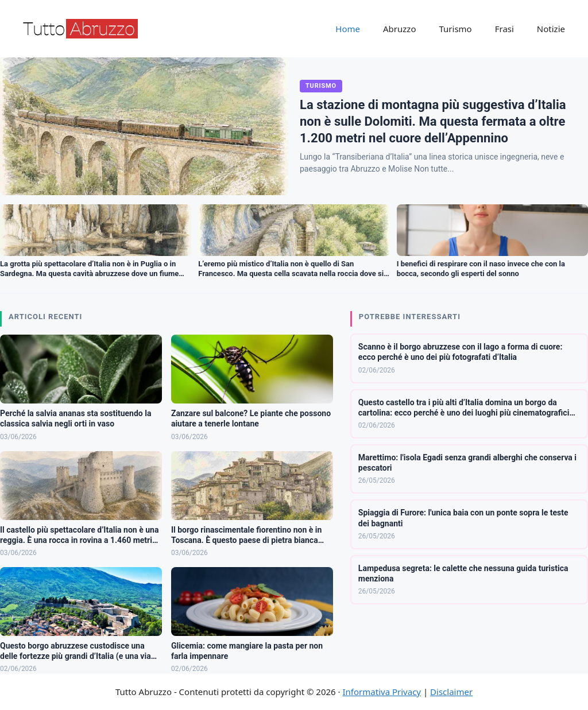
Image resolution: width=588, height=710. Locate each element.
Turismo (455, 29)
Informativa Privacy (382, 692)
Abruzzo (399, 29)
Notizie (551, 29)
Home (348, 29)
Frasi (504, 29)
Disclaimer (451, 692)
